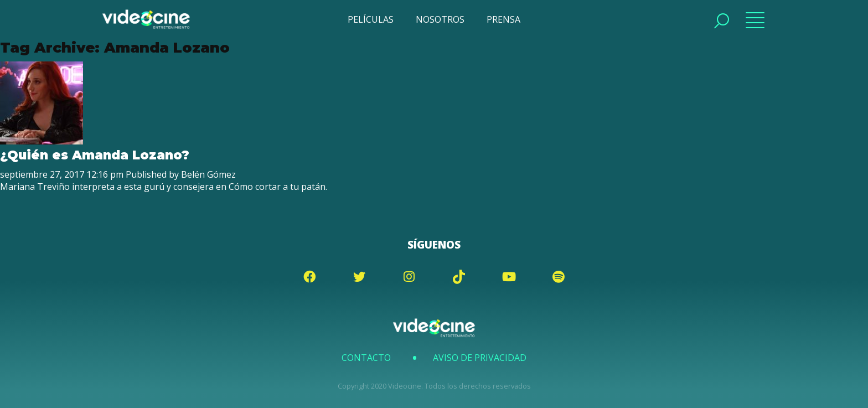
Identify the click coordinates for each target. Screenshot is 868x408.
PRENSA (503, 19)
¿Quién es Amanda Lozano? (95, 155)
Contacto (366, 358)
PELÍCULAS (371, 19)
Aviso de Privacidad (480, 358)
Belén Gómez (208, 174)
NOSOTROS (440, 19)
